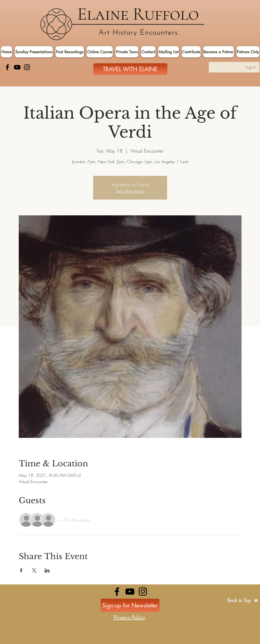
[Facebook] (7, 67)
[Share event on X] (34, 570)
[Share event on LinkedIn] (47, 570)
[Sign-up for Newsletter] (130, 605)
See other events (130, 191)
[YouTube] (17, 67)
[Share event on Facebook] (21, 570)
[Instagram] (27, 67)
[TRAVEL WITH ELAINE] (130, 69)
